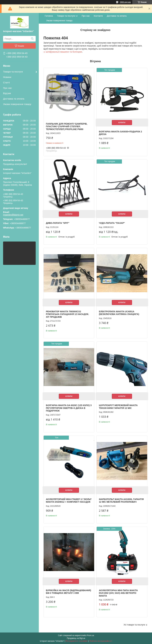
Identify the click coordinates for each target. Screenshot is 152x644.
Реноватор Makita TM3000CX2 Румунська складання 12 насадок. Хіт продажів (67, 314)
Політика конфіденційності (101, 641)
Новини (7, 77)
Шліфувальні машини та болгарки (64, 52)
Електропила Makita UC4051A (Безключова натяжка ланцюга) (119, 313)
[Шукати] (32, 39)
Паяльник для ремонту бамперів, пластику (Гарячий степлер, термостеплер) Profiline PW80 (67, 127)
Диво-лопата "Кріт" (58, 223)
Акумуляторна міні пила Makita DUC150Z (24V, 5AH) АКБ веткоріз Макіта (118, 593)
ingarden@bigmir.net (13, 215)
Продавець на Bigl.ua (76, 638)
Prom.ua (91, 635)
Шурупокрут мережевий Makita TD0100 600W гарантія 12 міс (118, 407)
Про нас (7, 88)
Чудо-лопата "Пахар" (112, 223)
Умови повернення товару (17, 104)
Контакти (98, 16)
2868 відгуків (125, 2)
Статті (6, 83)
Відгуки (7, 93)
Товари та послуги (13, 72)
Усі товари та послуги (134, 625)
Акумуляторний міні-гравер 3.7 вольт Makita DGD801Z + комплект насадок (69, 501)
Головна (49, 16)
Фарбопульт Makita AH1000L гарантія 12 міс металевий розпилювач (121, 501)
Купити (122, 123)
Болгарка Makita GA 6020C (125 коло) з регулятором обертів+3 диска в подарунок (69, 408)
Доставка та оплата (14, 99)
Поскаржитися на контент (77, 641)
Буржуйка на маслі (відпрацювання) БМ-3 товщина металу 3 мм (68, 592)
